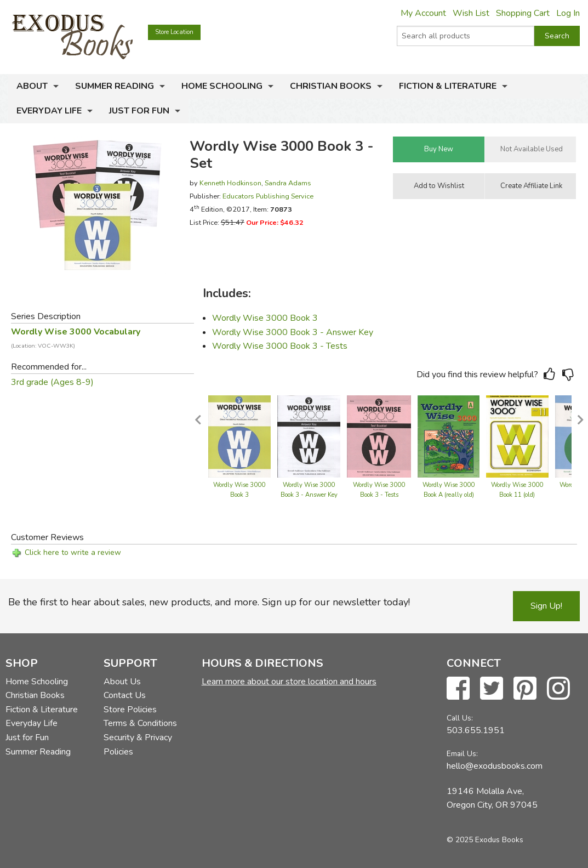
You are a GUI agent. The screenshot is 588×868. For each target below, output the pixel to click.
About (32, 86)
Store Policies (130, 710)
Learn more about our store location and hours (289, 682)
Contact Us (125, 695)
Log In (568, 13)
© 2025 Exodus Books (485, 840)
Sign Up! (546, 606)
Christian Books (331, 86)
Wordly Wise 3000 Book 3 (265, 318)
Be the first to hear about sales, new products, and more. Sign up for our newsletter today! (209, 602)
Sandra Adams (288, 183)
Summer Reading (115, 86)
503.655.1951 (476, 730)
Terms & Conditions (140, 723)
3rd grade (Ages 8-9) (52, 382)
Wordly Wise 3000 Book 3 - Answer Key (293, 332)
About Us (122, 682)
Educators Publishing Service (268, 196)
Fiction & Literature (448, 86)
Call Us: (460, 718)
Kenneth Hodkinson (230, 183)
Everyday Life (49, 111)
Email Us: (462, 754)
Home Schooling (222, 86)
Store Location (174, 32)
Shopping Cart (523, 13)
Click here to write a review (73, 552)
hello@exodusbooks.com (495, 766)
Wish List (471, 13)
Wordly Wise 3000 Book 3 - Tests (280, 346)
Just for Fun (139, 111)
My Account (423, 13)
